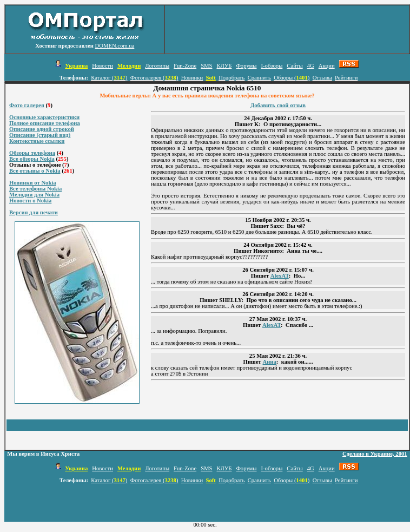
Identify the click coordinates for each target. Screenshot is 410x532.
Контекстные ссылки (37, 141)
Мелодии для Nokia (34, 195)
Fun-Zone (185, 66)
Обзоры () (292, 78)
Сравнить (259, 78)
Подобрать (232, 78)
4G (311, 66)
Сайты (295, 66)
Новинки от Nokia (33, 183)
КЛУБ (224, 66)
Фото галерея (27, 105)
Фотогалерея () (154, 78)
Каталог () (109, 78)
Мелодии (129, 66)
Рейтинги (346, 78)
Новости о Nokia (30, 201)
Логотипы (157, 66)
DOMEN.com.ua (115, 46)
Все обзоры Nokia (32, 159)
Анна (269, 362)
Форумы (246, 66)
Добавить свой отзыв (278, 105)
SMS (206, 66)
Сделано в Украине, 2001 (375, 454)
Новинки (192, 78)
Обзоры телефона (32, 153)
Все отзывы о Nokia (35, 171)
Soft (210, 78)
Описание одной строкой (42, 129)
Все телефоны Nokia (35, 189)
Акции (327, 66)
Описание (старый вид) (40, 135)
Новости (102, 66)
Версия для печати (34, 212)
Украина (76, 66)
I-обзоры (272, 66)
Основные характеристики (44, 117)
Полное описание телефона (45, 123)
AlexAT (280, 276)
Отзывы (322, 78)
